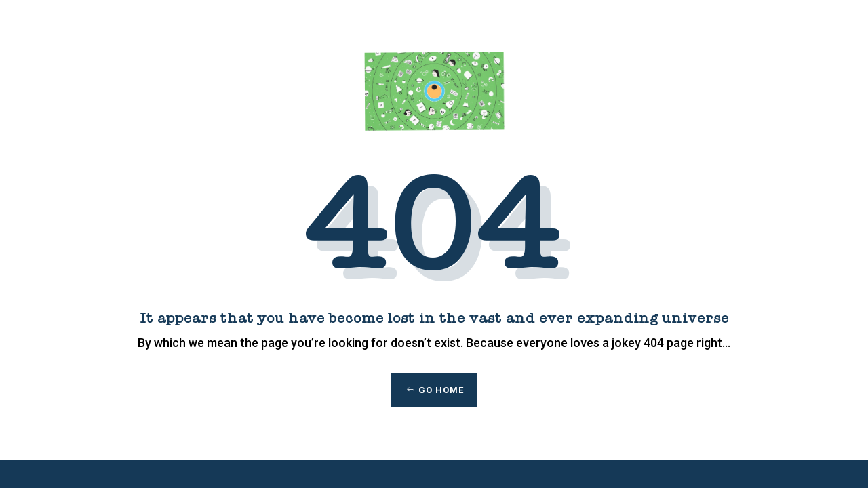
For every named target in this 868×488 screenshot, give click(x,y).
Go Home (441, 390)
